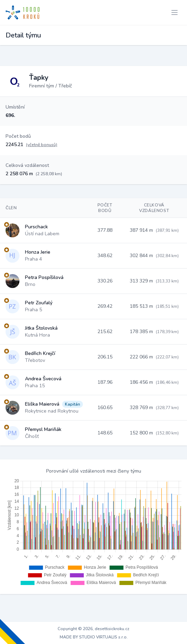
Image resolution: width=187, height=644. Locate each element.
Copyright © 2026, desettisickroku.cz (93, 629)
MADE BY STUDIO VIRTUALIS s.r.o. (94, 637)
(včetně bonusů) (42, 145)
